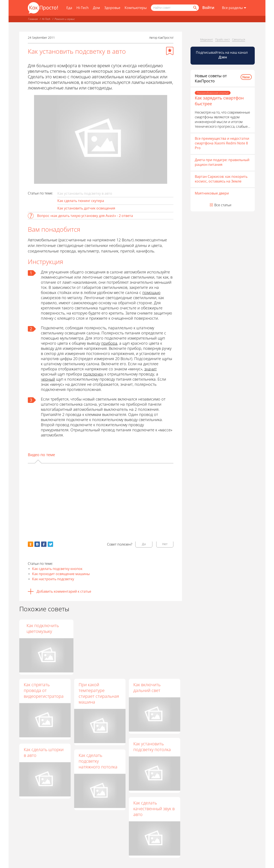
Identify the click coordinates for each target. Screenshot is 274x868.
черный (48, 379)
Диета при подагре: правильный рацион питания (222, 162)
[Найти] (195, 8)
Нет (165, 544)
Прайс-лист (223, 39)
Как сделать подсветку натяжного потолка (98, 761)
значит (150, 369)
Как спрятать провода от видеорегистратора (44, 690)
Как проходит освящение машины (61, 574)
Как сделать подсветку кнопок (57, 569)
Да (144, 544)
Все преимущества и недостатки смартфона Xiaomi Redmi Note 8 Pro (222, 143)
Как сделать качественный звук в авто (154, 808)
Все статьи (223, 205)
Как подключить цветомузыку (149, 628)
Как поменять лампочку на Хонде (98, 628)
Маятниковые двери (212, 193)
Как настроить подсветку (53, 579)
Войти (208, 7)
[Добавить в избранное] (170, 51)
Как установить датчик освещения (86, 208)
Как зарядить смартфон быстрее (219, 101)
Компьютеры (136, 8)
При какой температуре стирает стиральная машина (99, 693)
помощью (151, 292)
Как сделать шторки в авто (44, 752)
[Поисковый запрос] (175, 8)
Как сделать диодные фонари (45, 628)
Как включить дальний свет (147, 687)
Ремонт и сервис (65, 19)
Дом (96, 8)
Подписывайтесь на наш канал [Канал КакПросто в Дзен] (222, 55)
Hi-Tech (83, 8)
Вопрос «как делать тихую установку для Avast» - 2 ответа (85, 216)
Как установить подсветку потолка (152, 746)
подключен (93, 374)
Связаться (239, 39)
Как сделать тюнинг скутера (81, 201)
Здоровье (112, 8)
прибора (109, 343)
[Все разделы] (234, 8)
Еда (69, 8)
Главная (33, 19)
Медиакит (207, 39)
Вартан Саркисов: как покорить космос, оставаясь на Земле (221, 179)
